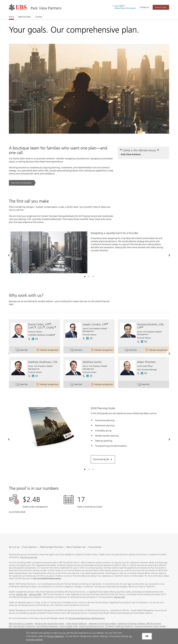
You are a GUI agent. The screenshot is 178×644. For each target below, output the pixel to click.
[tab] (85, 277)
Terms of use (14, 547)
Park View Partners (46, 8)
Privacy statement (30, 547)
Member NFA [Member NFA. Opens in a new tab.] (119, 597)
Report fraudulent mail (76, 547)
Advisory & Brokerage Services (91, 626)
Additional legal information (52, 547)
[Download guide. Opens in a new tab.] (103, 459)
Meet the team (25, 17)
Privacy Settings (95, 547)
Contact (39, 17)
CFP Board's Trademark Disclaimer (119, 626)
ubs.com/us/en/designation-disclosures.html (87, 618)
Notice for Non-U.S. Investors (21, 624)
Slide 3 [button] (93, 277)
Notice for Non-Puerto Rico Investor (50, 624)
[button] (37, 339)
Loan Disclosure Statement (47, 626)
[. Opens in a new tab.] (18, 7)
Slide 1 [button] (85, 277)
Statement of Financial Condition (103, 624)
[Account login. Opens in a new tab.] (161, 7)
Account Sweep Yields (68, 626)
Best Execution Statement (24, 626)
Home (11, 17)
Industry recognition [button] (48, 350)
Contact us (144, 7)
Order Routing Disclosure (77, 624)
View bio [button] (25, 350)
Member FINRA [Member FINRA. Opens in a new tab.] (35, 594)
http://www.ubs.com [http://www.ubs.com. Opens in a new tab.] (29, 557)
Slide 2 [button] (89, 277)
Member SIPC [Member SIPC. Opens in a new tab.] (22, 594)
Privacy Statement (56, 636)
